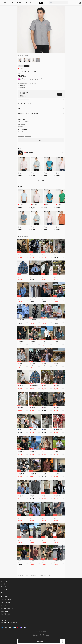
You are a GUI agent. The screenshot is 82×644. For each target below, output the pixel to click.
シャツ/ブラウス (29, 121)
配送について (28, 136)
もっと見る (41, 180)
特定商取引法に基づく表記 (8, 608)
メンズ (3, 584)
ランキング (20, 3)
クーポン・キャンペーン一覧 (23, 99)
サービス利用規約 (6, 602)
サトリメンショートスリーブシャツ (44, 575)
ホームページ (21, 575)
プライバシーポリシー (7, 600)
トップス (20, 121)
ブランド (29, 3)
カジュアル (21, 127)
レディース (4, 581)
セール (11, 3)
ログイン (29, 83)
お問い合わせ (21, 136)
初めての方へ (5, 597)
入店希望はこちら (6, 614)
